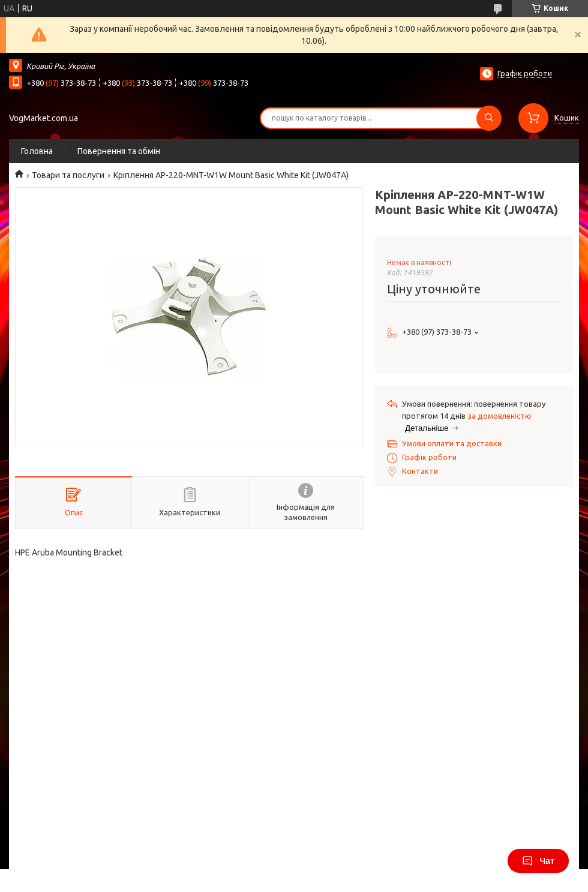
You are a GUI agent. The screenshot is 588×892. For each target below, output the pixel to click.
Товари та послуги (68, 175)
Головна (37, 151)
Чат (538, 861)
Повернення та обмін (119, 151)
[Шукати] (489, 118)
